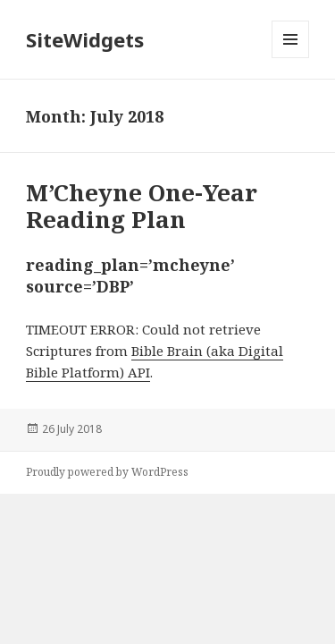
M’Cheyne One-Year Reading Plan (142, 206)
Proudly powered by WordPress (107, 472)
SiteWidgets (85, 39)
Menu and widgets (291, 58)
